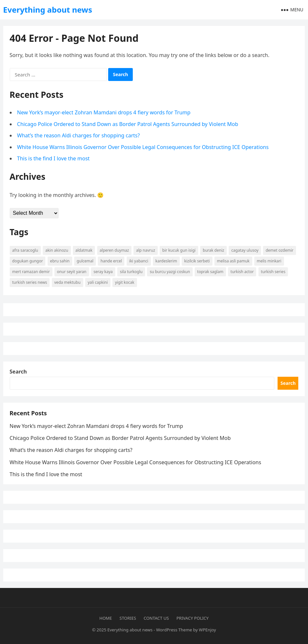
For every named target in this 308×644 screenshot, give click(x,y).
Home (106, 618)
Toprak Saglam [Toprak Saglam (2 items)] (210, 272)
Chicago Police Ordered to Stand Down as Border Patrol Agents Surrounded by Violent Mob (128, 124)
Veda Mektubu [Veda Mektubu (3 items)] (68, 282)
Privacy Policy (193, 618)
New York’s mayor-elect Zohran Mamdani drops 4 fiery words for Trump (104, 112)
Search (18, 372)
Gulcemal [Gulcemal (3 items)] (85, 261)
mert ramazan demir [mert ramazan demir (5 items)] (31, 272)
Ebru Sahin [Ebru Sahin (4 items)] (60, 261)
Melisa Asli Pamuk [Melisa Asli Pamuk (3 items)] (233, 261)
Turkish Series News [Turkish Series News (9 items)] (30, 282)
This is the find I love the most (53, 158)
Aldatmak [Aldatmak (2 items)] (84, 250)
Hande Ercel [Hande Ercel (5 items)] (111, 261)
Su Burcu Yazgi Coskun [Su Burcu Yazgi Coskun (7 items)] (170, 272)
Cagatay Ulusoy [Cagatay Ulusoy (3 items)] (245, 250)
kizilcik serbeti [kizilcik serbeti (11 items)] (197, 261)
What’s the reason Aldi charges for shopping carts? (79, 135)
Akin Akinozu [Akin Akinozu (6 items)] (57, 250)
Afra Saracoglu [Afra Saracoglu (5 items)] (25, 250)
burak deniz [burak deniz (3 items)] (213, 250)
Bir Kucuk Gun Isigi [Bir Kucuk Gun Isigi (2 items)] (179, 250)
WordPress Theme (174, 630)
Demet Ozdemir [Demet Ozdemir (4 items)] (279, 250)
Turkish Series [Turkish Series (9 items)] (273, 272)
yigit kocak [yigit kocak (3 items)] (125, 282)
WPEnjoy (207, 630)
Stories (128, 618)
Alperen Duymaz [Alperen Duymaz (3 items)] (114, 250)
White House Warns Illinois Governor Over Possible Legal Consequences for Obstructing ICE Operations (143, 147)
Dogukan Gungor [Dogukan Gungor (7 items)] (28, 261)
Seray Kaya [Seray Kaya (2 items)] (103, 272)
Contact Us (156, 618)
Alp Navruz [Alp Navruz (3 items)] (146, 250)
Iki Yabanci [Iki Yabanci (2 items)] (139, 261)
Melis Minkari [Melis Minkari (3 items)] (269, 261)
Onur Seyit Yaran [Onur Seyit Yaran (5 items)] (72, 272)
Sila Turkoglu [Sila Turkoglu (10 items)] (131, 272)
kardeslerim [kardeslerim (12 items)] (166, 261)
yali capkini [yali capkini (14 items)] (98, 282)
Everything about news (48, 10)
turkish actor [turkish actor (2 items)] (242, 272)
